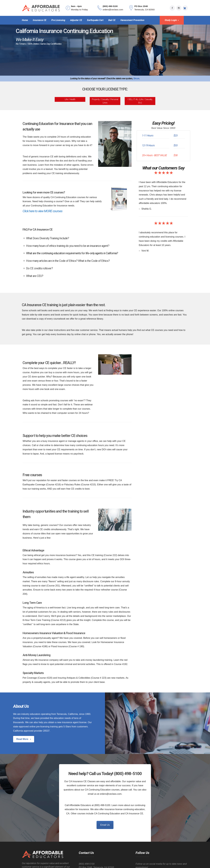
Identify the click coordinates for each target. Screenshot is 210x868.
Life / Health (70, 99)
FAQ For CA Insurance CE (38, 230)
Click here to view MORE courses (43, 211)
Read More (23, 739)
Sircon (136, 78)
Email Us (105, 825)
